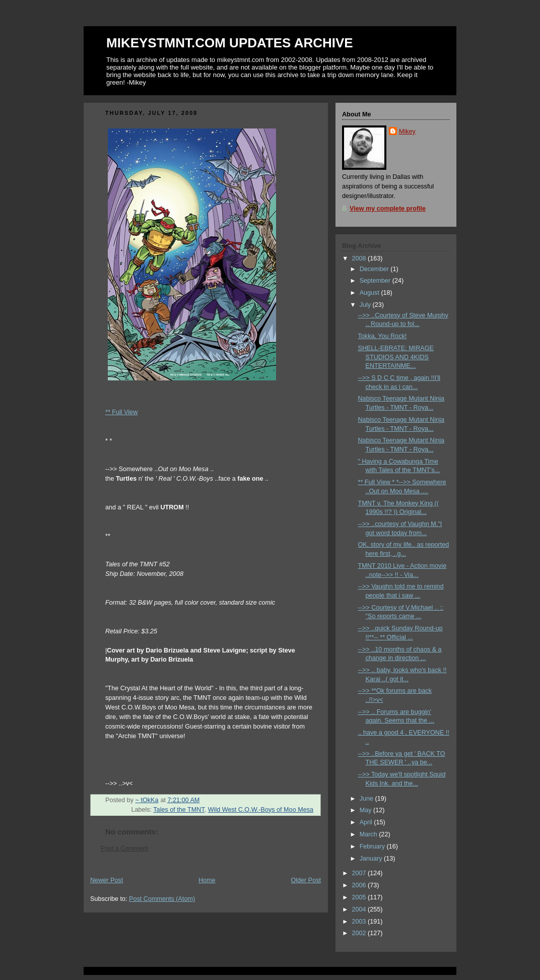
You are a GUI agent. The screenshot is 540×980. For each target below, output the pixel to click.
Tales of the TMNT (179, 810)
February (373, 846)
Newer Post (107, 880)
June (367, 799)
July (366, 305)
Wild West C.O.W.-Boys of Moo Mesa (261, 810)
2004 (360, 909)
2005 (360, 897)
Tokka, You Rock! (383, 336)
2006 (360, 885)
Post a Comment (124, 848)
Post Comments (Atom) (162, 899)
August (370, 293)
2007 (360, 873)
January (372, 859)
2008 (360, 258)
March (369, 834)
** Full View (121, 412)
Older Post (306, 880)
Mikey (407, 132)
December (375, 269)
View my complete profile (388, 209)
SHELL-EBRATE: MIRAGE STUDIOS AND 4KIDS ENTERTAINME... (396, 357)
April (367, 822)
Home (207, 880)
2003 (360, 922)
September (376, 281)
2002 (360, 933)
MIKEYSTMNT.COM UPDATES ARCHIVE (230, 43)
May (366, 810)
